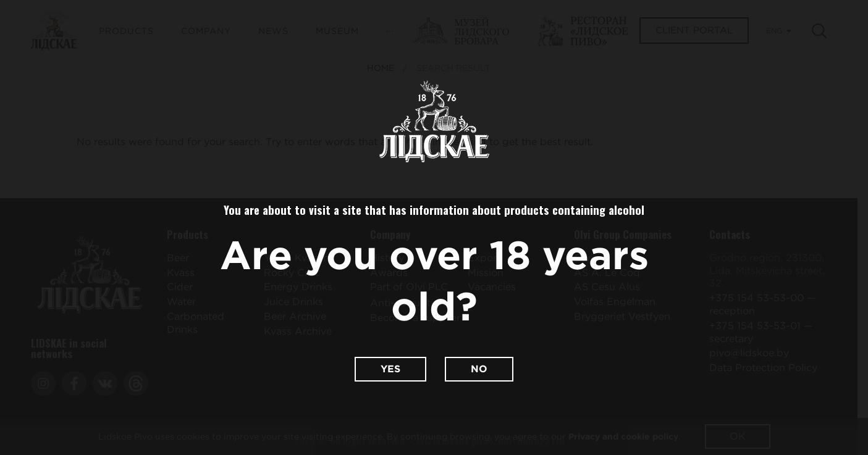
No (479, 369)
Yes (390, 369)
